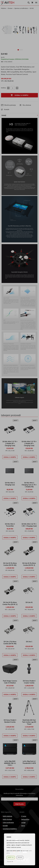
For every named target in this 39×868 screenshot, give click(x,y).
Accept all (11, 858)
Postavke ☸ (10, 862)
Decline (20, 858)
